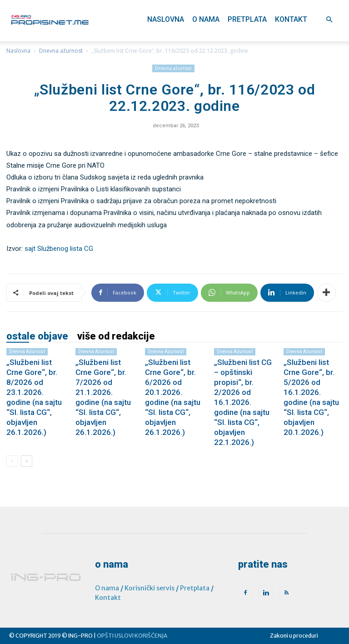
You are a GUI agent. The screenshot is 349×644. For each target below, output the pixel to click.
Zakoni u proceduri (294, 636)
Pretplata (247, 19)
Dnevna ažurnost (61, 51)
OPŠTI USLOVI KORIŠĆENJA (132, 636)
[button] (329, 20)
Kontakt (291, 19)
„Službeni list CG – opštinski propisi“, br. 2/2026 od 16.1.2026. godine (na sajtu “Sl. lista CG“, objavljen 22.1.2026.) (243, 402)
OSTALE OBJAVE (37, 336)
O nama (206, 19)
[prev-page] (12, 461)
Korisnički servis (150, 588)
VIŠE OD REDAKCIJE (116, 336)
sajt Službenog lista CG (59, 249)
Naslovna (166, 19)
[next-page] (27, 461)
